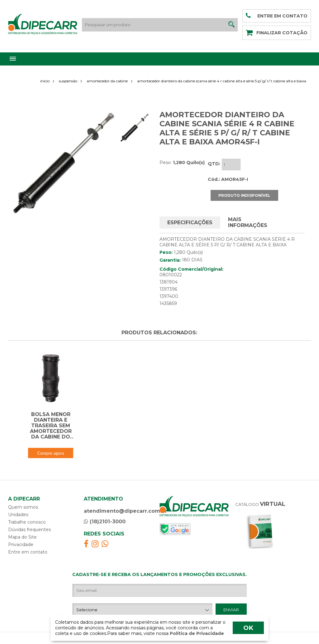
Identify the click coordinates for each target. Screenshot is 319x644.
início (45, 81)
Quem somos (23, 507)
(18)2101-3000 (105, 522)
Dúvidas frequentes (29, 530)
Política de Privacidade (196, 633)
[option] (64, 163)
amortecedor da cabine (107, 81)
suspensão (68, 81)
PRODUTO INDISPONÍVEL (244, 195)
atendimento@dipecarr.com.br (125, 511)
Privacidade (21, 545)
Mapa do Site (22, 537)
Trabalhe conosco (27, 522)
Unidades (18, 515)
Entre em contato (28, 552)
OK (248, 628)
